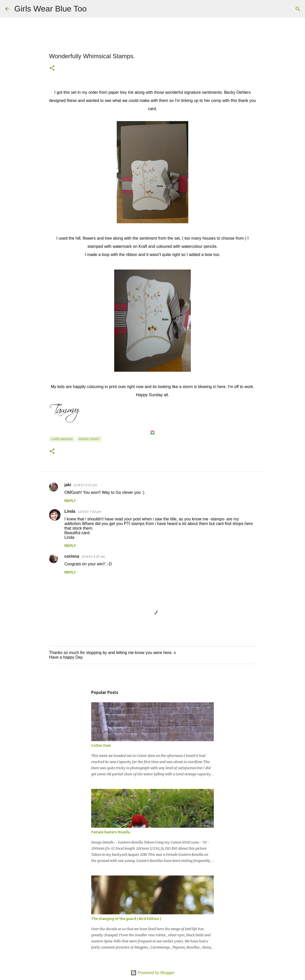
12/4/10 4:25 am (93, 557)
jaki (68, 485)
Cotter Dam (101, 745)
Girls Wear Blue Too (50, 9)
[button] (52, 68)
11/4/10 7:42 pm (89, 512)
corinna (72, 556)
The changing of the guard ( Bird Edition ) (126, 919)
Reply (70, 501)
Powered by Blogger (153, 973)
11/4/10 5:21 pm (85, 485)
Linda (70, 511)
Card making (62, 439)
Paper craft (89, 439)
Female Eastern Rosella (111, 832)
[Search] (94, 9)
